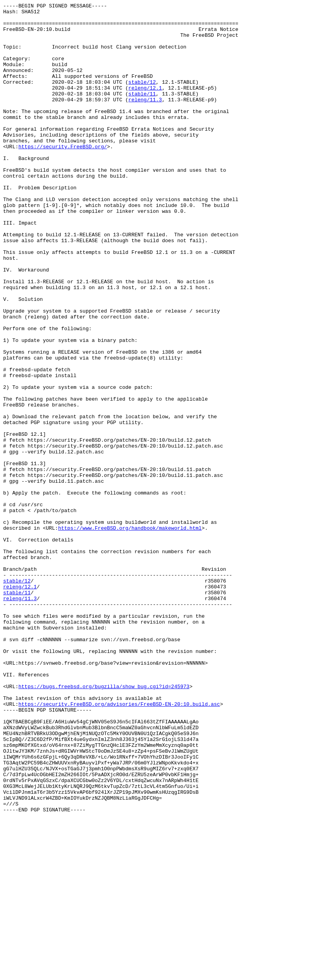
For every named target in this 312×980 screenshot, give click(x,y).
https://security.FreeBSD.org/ (63, 176)
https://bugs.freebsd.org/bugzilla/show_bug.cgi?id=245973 (104, 824)
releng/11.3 (145, 119)
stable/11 (142, 112)
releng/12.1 (145, 105)
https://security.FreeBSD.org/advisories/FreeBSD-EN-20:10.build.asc (119, 845)
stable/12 (142, 98)
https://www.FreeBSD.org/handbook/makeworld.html (130, 633)
